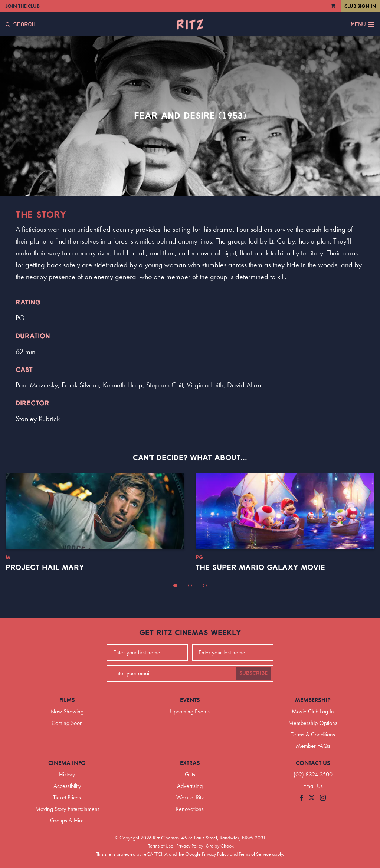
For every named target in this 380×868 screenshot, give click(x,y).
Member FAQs (313, 746)
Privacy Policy (190, 846)
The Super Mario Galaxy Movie (260, 568)
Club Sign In (360, 6)
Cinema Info (67, 763)
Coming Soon (67, 723)
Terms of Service (255, 854)
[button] (175, 585)
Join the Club (23, 6)
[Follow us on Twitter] (312, 798)
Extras (190, 763)
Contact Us (313, 763)
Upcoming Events (190, 711)
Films (67, 700)
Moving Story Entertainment (67, 809)
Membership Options (313, 723)
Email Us (313, 786)
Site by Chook (220, 846)
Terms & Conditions (313, 734)
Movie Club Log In (313, 711)
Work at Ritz (190, 797)
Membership (313, 700)
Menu (363, 24)
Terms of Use (161, 846)
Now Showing (67, 711)
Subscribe (254, 673)
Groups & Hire (67, 820)
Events (190, 700)
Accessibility (67, 786)
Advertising (190, 786)
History (67, 774)
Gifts (190, 774)
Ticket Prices (67, 797)
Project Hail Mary (45, 568)
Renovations (190, 809)
